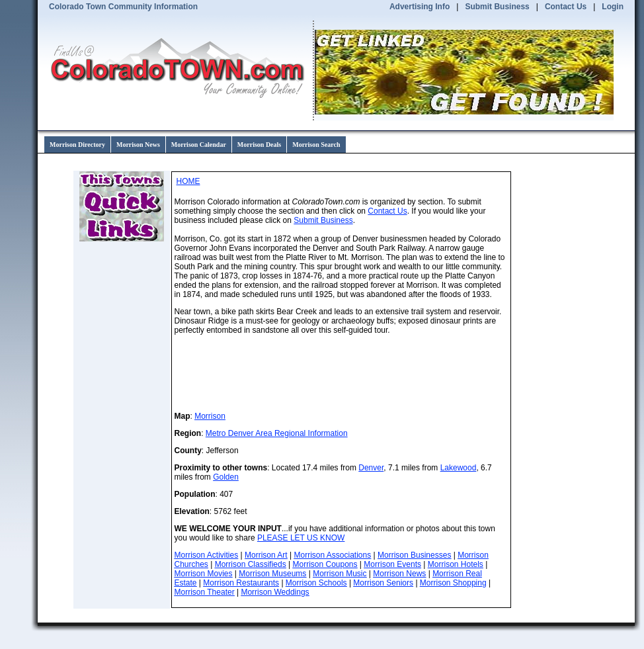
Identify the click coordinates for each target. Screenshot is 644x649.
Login (613, 7)
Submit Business (497, 7)
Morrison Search (316, 145)
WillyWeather (482, 373)
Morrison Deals (259, 145)
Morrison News (138, 145)
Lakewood (459, 468)
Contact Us (566, 7)
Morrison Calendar (199, 145)
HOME (188, 181)
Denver (371, 468)
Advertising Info (420, 7)
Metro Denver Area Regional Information (277, 433)
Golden (226, 477)
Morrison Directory (77, 145)
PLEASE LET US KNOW (301, 538)
